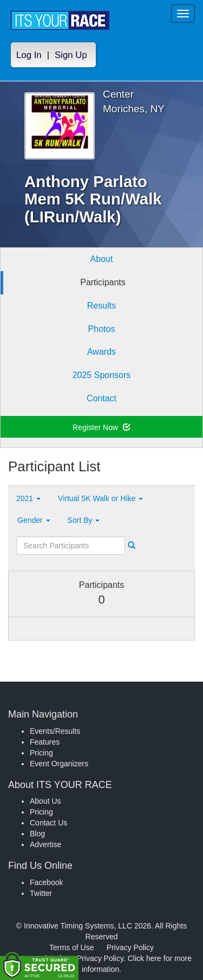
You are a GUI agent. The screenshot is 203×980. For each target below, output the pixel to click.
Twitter (41, 893)
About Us (45, 801)
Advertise (45, 844)
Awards (101, 352)
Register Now (101, 427)
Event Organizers (59, 764)
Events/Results (55, 731)
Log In (29, 55)
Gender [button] (34, 520)
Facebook (46, 882)
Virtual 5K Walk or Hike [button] (100, 498)
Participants (103, 282)
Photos (102, 329)
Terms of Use (71, 947)
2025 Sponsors (102, 375)
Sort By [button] (84, 520)
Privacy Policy (130, 947)
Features (45, 742)
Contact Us (48, 823)
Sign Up (71, 55)
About (102, 259)
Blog (37, 834)
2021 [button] (28, 498)
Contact (101, 398)
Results (101, 306)
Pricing (41, 753)
